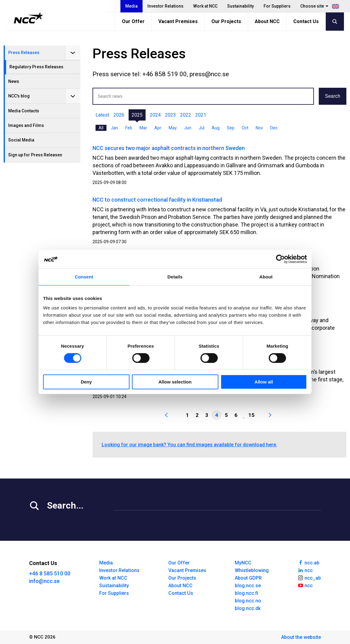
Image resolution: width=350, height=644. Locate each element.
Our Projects (226, 21)
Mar (143, 128)
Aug (216, 128)
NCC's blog (19, 96)
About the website (301, 637)
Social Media (21, 140)
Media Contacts (24, 111)
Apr (158, 128)
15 (251, 415)
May (173, 128)
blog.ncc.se (248, 586)
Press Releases (24, 53)
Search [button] (333, 96)
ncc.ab (308, 562)
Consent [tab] (84, 277)
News (14, 81)
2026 (119, 115)
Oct (245, 128)
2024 (155, 115)
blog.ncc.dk (248, 608)
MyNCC (243, 563)
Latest (102, 115)
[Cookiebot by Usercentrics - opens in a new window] (280, 259)
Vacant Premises (178, 21)
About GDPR (248, 578)
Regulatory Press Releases (36, 67)
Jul (202, 128)
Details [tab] (175, 277)
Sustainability (241, 6)
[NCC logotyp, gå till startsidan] (28, 18)
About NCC (267, 21)
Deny (86, 382)
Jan (114, 128)
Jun (188, 128)
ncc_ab (309, 578)
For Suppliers (277, 6)
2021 (201, 115)
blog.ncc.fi (246, 593)
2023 (170, 115)
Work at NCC (205, 6)
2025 (137, 115)
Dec (274, 128)
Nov (259, 128)
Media (131, 6)
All (101, 128)
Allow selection (175, 382)
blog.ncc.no (248, 601)
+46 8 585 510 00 (50, 573)
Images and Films (26, 125)
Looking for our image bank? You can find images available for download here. (189, 445)
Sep (231, 128)
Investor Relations (165, 6)
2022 (186, 115)
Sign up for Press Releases (35, 155)
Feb (129, 128)
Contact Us (306, 21)
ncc (305, 570)
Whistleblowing (252, 570)
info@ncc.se (44, 581)
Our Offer (133, 21)
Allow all (264, 382)
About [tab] (266, 277)
